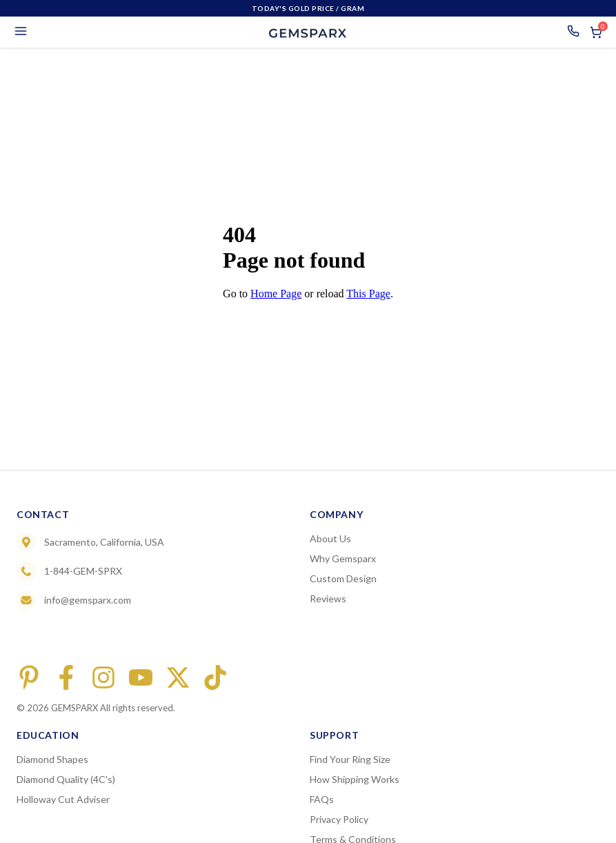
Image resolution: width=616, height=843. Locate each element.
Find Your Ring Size (350, 759)
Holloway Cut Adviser (63, 799)
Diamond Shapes (52, 759)
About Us (330, 538)
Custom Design (343, 578)
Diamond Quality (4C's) (66, 779)
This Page (368, 294)
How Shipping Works (355, 779)
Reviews (328, 598)
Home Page (276, 294)
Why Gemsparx (343, 558)
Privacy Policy (339, 819)
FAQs (322, 799)
